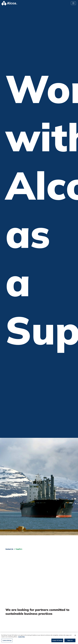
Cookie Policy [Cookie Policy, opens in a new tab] (21, 638)
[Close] (75, 636)
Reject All (70, 641)
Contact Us (9, 549)
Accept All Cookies (57, 641)
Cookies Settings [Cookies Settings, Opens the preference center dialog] (7, 641)
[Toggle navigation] (73, 3)
